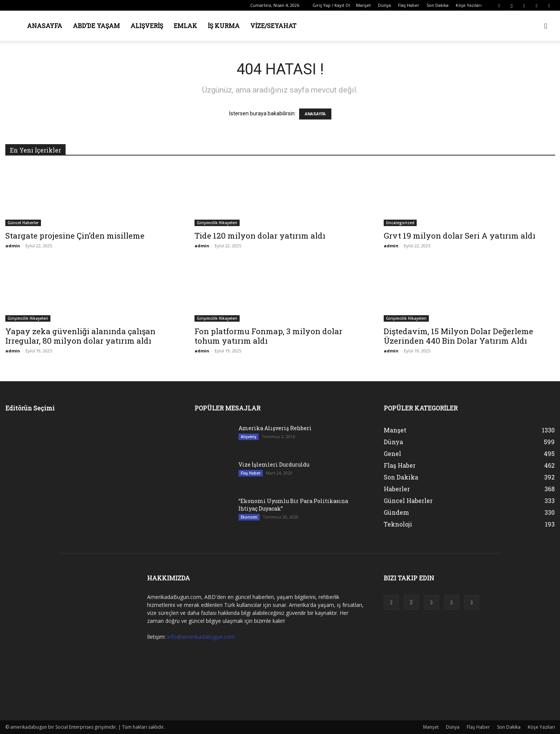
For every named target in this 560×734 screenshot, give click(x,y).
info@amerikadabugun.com (201, 637)
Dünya (384, 5)
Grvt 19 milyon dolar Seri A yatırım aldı (460, 236)
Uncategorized (400, 223)
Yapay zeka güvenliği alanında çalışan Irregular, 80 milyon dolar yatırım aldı (80, 336)
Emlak (185, 26)
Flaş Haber (409, 5)
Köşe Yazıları (469, 5)
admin (13, 246)
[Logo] (5, 26)
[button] (546, 26)
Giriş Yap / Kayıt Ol (331, 5)
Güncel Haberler (23, 223)
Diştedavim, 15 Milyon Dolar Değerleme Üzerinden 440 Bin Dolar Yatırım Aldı (458, 336)
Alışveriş (147, 26)
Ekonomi (249, 517)
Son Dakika (438, 5)
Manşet (363, 5)
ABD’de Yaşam (96, 26)
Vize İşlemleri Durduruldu (274, 464)
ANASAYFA (315, 114)
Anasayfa (45, 26)
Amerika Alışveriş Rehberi (275, 428)
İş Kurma (224, 26)
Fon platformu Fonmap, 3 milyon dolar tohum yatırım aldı (268, 336)
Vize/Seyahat (273, 26)
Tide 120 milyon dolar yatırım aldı (260, 236)
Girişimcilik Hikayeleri (217, 223)
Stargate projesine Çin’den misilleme (75, 236)
